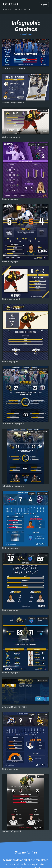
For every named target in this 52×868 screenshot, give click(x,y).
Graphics (18, 9)
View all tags (26, 34)
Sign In (44, 5)
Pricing (27, 9)
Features (7, 9)
